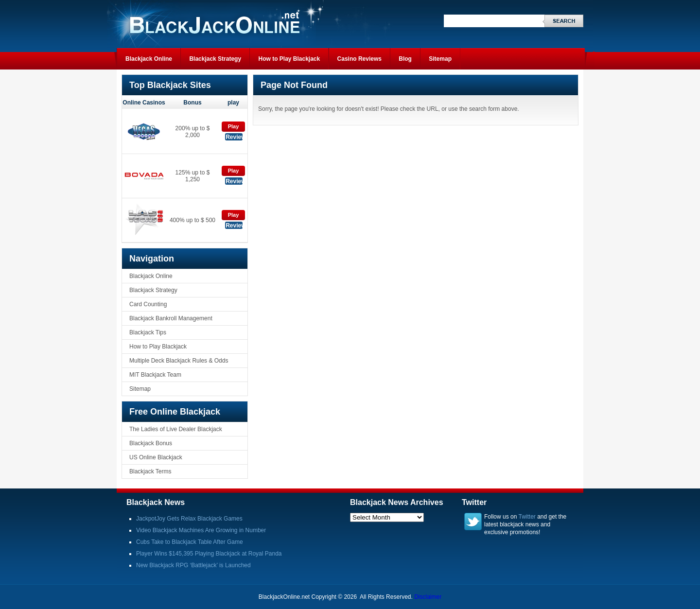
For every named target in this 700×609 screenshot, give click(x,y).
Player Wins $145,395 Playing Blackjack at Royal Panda (209, 554)
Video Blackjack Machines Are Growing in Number (201, 530)
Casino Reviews (359, 59)
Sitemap (440, 59)
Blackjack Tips (148, 332)
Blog (405, 59)
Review (234, 137)
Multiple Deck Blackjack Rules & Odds (179, 361)
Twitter (527, 517)
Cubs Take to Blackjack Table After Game (190, 542)
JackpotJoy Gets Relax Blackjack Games (189, 519)
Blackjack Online (149, 59)
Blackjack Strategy (215, 59)
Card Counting (148, 304)
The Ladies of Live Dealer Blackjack (176, 429)
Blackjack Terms (150, 471)
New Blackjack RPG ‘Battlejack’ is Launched (193, 565)
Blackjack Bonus (151, 443)
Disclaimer (428, 597)
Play (234, 126)
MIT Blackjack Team (155, 375)
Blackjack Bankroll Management (171, 318)
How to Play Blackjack (289, 59)
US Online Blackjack (156, 457)
